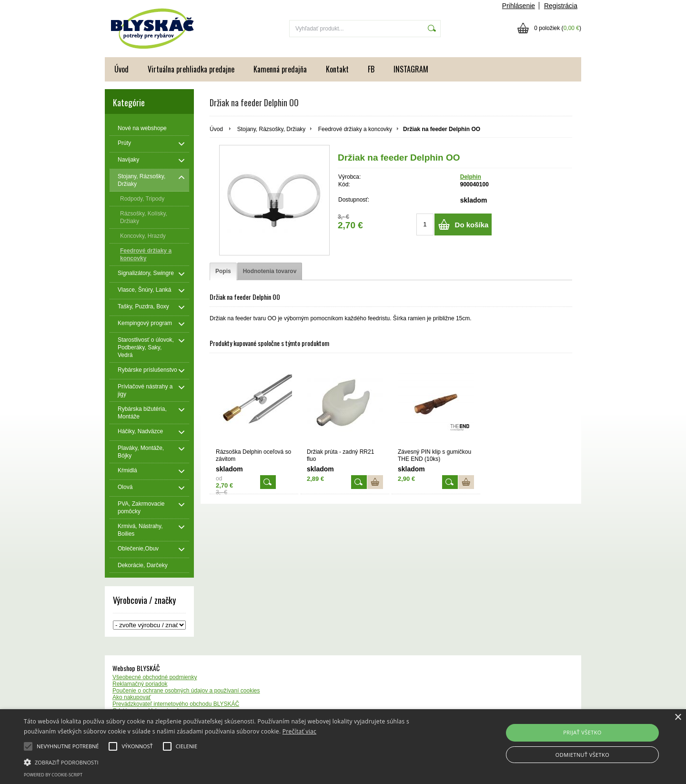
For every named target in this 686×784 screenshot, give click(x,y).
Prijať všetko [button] (582, 732)
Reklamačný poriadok (140, 684)
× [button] (678, 718)
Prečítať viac (299, 731)
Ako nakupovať (132, 697)
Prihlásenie (519, 6)
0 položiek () (558, 28)
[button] (231, 762)
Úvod (121, 69)
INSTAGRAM (411, 69)
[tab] (223, 271)
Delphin (471, 177)
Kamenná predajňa (280, 69)
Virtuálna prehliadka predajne (191, 69)
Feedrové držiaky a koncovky (355, 129)
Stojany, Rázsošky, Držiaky (272, 129)
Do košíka (472, 225)
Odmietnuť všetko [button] (582, 755)
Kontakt (337, 69)
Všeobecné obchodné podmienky (155, 677)
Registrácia (561, 6)
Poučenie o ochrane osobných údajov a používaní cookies (186, 691)
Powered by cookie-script (53, 775)
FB (371, 69)
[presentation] (223, 271)
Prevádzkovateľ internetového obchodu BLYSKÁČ (176, 704)
